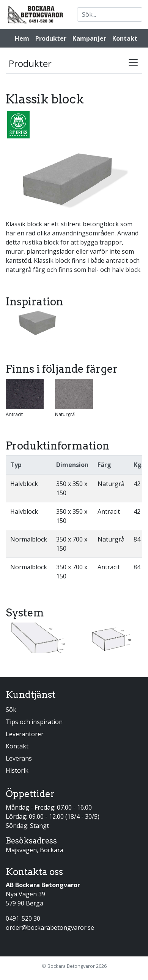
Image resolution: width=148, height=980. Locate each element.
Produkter (51, 38)
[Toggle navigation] (133, 63)
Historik (17, 770)
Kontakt (125, 38)
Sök (11, 710)
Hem (22, 38)
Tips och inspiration (34, 722)
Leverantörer (25, 734)
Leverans (19, 758)
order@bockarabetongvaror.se (50, 928)
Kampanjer (89, 38)
